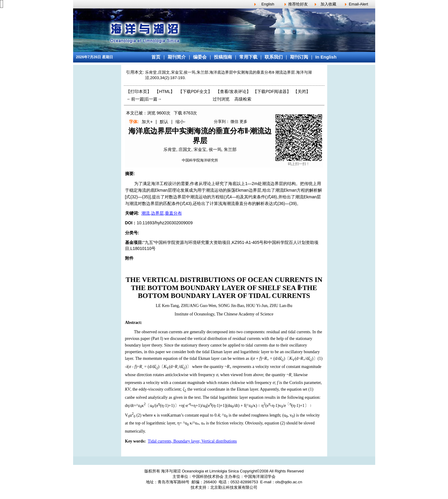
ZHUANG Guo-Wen (199, 306)
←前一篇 (135, 99)
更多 (243, 122)
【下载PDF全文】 (195, 91)
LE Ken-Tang (167, 306)
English (268, 4)
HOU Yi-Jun (257, 306)
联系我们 (274, 57)
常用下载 (248, 57)
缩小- (180, 122)
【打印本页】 (139, 91)
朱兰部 (230, 149)
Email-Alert (359, 4)
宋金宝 (200, 149)
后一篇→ (153, 99)
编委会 (200, 57)
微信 (234, 122)
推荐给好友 (298, 4)
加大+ (147, 122)
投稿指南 (223, 57)
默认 (164, 122)
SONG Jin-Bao (231, 306)
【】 (233, 91)
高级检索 (243, 99)
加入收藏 (328, 4)
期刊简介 (177, 57)
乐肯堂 (170, 149)
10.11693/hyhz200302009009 (164, 223)
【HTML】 (165, 91)
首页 (156, 57)
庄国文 (185, 149)
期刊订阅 (299, 57)
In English (326, 57)
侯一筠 (215, 149)
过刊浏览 (221, 99)
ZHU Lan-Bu (281, 306)
